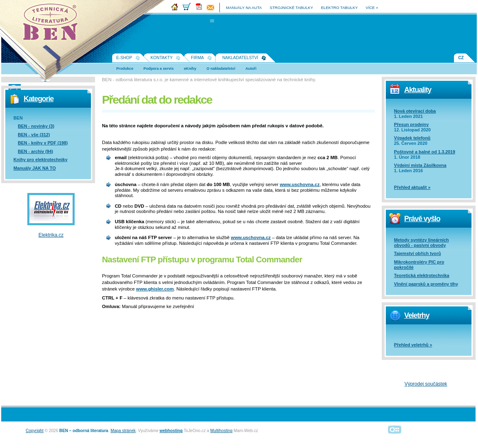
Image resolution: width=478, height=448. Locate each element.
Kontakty (162, 58)
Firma (197, 58)
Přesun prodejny (411, 124)
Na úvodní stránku (53, 24)
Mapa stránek (123, 431)
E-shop (124, 58)
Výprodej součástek (426, 384)
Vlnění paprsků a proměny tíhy (426, 284)
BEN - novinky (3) (36, 126)
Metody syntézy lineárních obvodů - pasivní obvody (421, 243)
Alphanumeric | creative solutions (395, 429)
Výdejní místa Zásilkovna (420, 165)
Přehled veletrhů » (413, 345)
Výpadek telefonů (412, 138)
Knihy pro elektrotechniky (41, 160)
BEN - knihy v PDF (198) (43, 143)
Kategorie (39, 99)
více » (372, 8)
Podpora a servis (159, 69)
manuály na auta (244, 8)
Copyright (35, 431)
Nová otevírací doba (415, 111)
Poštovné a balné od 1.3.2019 (425, 152)
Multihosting (221, 431)
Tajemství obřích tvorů (417, 253)
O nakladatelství (221, 69)
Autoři (251, 69)
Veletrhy (417, 315)
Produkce (125, 69)
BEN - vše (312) (34, 135)
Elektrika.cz (51, 235)
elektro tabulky (339, 8)
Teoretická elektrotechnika (422, 275)
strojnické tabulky (291, 8)
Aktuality (418, 90)
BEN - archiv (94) (35, 151)
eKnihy (190, 69)
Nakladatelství (240, 58)
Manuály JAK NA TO (35, 168)
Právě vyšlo (422, 219)
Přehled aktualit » (412, 187)
